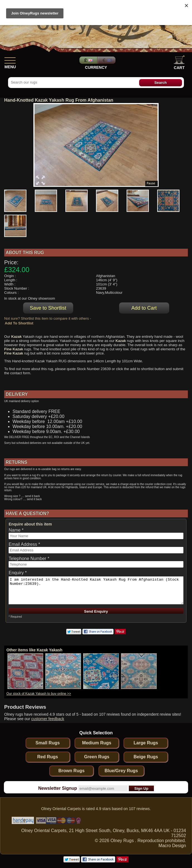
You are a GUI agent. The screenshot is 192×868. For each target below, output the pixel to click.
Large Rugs (146, 743)
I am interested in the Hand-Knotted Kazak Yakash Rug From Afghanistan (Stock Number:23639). (96, 590)
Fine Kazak (14, 349)
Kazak (16, 337)
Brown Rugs (72, 771)
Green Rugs (97, 757)
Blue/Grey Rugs (121, 771)
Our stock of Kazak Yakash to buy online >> (39, 694)
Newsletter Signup (58, 788)
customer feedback (48, 719)
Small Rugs (47, 743)
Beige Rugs (146, 757)
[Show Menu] (10, 59)
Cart (179, 63)
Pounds (88, 60)
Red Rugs (48, 757)
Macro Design (172, 846)
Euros (107, 60)
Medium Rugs (97, 743)
